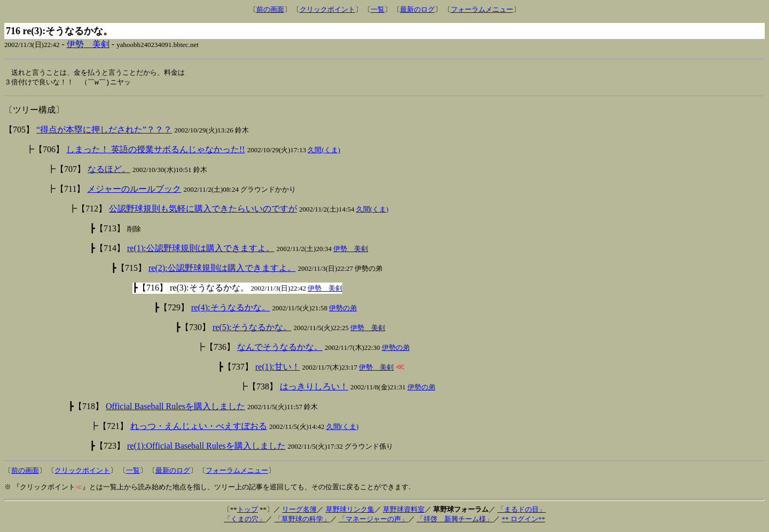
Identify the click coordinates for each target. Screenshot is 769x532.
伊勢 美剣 (88, 44)
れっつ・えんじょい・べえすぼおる (199, 427)
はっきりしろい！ (314, 388)
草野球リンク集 (350, 510)
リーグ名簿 (299, 510)
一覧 (378, 9)
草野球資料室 (404, 510)
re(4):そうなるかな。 (231, 308)
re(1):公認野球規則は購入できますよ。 (201, 249)
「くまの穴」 (245, 520)
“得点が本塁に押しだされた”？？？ (104, 131)
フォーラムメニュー (482, 9)
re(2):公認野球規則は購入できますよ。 (222, 269)
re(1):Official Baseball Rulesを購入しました (206, 447)
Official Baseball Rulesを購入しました (175, 407)
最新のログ (417, 9)
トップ (248, 510)
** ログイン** (523, 520)
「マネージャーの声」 (373, 520)
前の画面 (270, 9)
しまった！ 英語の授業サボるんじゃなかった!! (156, 150)
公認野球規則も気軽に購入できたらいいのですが (203, 210)
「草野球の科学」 (302, 520)
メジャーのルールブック (134, 190)
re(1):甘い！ (278, 368)
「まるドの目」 (521, 510)
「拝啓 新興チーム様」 (455, 520)
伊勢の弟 (343, 309)
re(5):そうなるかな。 (252, 328)
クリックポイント (327, 9)
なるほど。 (109, 170)
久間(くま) (324, 151)
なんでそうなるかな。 (280, 348)
